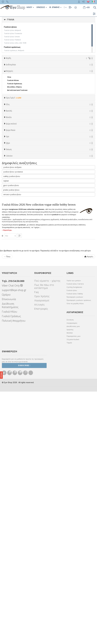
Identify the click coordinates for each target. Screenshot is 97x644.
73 (80, 77)
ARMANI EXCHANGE (15, 199)
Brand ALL (9, 187)
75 (87, 77)
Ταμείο (69, 595)
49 (18, 74)
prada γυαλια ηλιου (11, 442)
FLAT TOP (11, 358)
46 (87, 71)
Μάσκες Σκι (12, 176)
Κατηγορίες (9, 108)
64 (28, 77)
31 (77, 67)
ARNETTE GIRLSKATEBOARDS (20, 399)
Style (7, 313)
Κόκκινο (12, 276)
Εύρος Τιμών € (12, 141)
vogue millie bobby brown (18, 392)
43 (67, 71)
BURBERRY (12, 219)
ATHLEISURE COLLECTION (18, 402)
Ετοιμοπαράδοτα (15, 94)
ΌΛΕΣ (10, 389)
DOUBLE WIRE (13, 355)
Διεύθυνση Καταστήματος (10, 558)
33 (90, 67)
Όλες (11, 370)
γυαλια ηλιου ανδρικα (12, 420)
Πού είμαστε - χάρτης (47, 533)
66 (41, 77)
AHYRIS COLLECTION (16, 396)
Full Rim (11, 323)
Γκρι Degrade (14, 297)
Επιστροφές (41, 561)
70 (67, 77)
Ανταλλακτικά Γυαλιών (17, 127)
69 (60, 77)
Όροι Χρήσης (42, 549)
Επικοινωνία (9, 552)
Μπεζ (11, 263)
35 (15, 71)
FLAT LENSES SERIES (16, 409)
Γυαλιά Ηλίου (13, 118)
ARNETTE (11, 203)
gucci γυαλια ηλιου (11, 438)
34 (8, 71)
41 (54, 71)
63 (21, 77)
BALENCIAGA (13, 206)
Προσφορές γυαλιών (75, 549)
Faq (36, 545)
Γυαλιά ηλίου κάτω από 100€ (15, 43)
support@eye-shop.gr (14, 542)
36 (21, 71)
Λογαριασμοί (42, 553)
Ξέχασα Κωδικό (73, 592)
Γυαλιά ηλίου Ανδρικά (13, 30)
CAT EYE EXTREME (15, 348)
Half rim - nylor (13, 326)
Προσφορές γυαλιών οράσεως (79, 553)
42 (61, 71)
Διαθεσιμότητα (11, 88)
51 (31, 74)
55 (57, 74)
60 (90, 74)
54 (51, 74)
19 (25, 67)
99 (38, 81)
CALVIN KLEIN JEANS (16, 226)
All (8, 319)
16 (19, 67)
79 (12, 81)
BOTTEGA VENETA (15, 212)
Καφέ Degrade (15, 304)
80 (18, 81)
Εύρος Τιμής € (14, 135)
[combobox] (10, 488)
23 (38, 67)
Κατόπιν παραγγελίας (18, 97)
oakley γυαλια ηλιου (12, 429)
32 (84, 67)
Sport (9, 163)
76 (5, 81)
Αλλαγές (39, 557)
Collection (9, 383)
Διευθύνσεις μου (73, 579)
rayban (6, 433)
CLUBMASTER (13, 351)
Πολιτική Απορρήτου (14, 573)
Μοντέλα (9, 231)
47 (5, 74)
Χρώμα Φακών (11, 282)
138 (45, 81)
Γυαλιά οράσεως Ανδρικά (14, 50)
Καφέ (11, 301)
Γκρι (10, 294)
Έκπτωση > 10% (14, 373)
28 (58, 67)
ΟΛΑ (9, 64)
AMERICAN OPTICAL (16, 196)
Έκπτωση (9, 364)
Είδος (8, 150)
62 (15, 77)
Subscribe (24, 618)
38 (35, 71)
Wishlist (70, 585)
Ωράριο (6, 547)
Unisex (10, 159)
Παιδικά (11, 173)
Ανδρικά (11, 166)
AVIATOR (11, 342)
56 (64, 74)
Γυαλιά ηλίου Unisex (12, 37)
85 (25, 81)
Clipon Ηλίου (14, 291)
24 (45, 67)
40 (48, 71)
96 (31, 81)
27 (51, 67)
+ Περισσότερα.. (7, 483)
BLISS (10, 209)
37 (28, 71)
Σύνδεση (70, 572)
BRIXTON (11, 216)
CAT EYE (11, 345)
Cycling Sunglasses (74, 540)
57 (70, 74)
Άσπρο (11, 259)
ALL (10, 256)
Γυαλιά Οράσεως (15, 121)
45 (80, 71)
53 (44, 74)
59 (84, 74)
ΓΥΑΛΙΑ (11, 20)
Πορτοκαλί (13, 269)
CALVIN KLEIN (13, 222)
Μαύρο (11, 272)
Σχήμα (8, 332)
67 (47, 77)
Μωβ (10, 266)
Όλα (10, 101)
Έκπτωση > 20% (14, 377)
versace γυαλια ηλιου (12, 447)
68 (54, 77)
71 (74, 77)
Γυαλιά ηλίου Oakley (75, 546)
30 (71, 67)
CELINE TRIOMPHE (15, 405)
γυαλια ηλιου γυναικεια (13, 424)
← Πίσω (7, 509)
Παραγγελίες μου (74, 589)
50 (25, 74)
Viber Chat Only (12, 538)
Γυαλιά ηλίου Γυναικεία (13, 33)
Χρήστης (70, 582)
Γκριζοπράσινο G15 (16, 307)
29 (64, 67)
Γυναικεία (11, 169)
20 (31, 67)
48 (12, 74)
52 (38, 74)
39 (41, 71)
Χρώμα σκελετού (11, 250)
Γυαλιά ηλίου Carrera (75, 536)
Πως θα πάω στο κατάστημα (44, 539)
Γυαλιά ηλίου (72, 543)
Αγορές (89, 509)
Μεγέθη (8, 58)
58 (77, 74)
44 (74, 71)
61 (8, 77)
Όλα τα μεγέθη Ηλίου (75, 556)
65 (34, 77)
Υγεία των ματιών (74, 533)
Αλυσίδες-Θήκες (15, 124)
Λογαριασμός (72, 575)
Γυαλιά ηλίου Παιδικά (12, 40)
